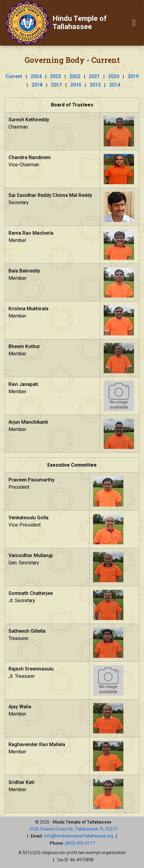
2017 (56, 85)
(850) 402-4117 (80, 843)
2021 (94, 76)
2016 (76, 85)
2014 (115, 85)
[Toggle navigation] (134, 23)
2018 (37, 85)
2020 (114, 76)
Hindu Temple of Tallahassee (80, 23)
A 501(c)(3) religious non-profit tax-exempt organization (72, 853)
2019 (133, 76)
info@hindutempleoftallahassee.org (79, 836)
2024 (36, 76)
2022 (75, 76)
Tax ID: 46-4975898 (75, 860)
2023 (55, 76)
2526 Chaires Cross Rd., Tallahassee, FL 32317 (73, 829)
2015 (95, 85)
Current (14, 76)
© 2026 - (73, 822)
